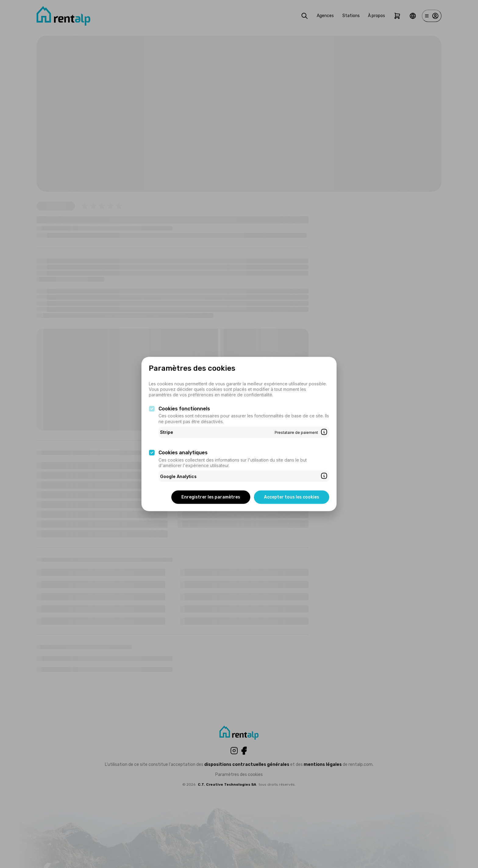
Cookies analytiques (183, 453)
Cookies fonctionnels (184, 408)
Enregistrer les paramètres (211, 497)
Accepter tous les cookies (292, 497)
